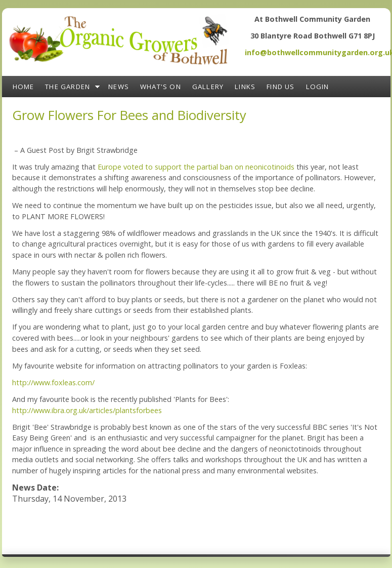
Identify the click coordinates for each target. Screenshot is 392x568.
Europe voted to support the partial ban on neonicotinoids (196, 167)
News (119, 87)
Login (318, 87)
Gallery (208, 87)
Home (24, 87)
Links (245, 87)
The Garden (68, 87)
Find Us (280, 87)
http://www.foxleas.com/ (53, 382)
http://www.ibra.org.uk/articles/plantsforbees (87, 410)
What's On (161, 87)
